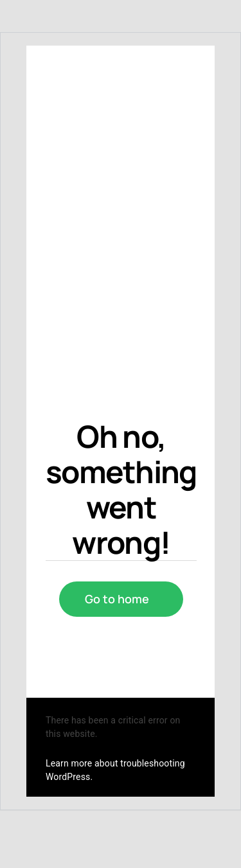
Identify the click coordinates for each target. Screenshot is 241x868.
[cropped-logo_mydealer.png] (82, 182)
